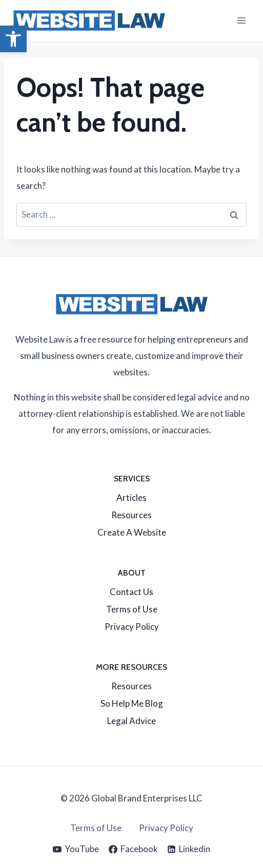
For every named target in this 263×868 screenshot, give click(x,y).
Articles (131, 497)
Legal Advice (131, 721)
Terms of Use (132, 609)
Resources (131, 515)
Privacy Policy (132, 627)
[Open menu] (241, 20)
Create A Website (132, 532)
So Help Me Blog (132, 703)
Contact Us (131, 592)
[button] (13, 39)
